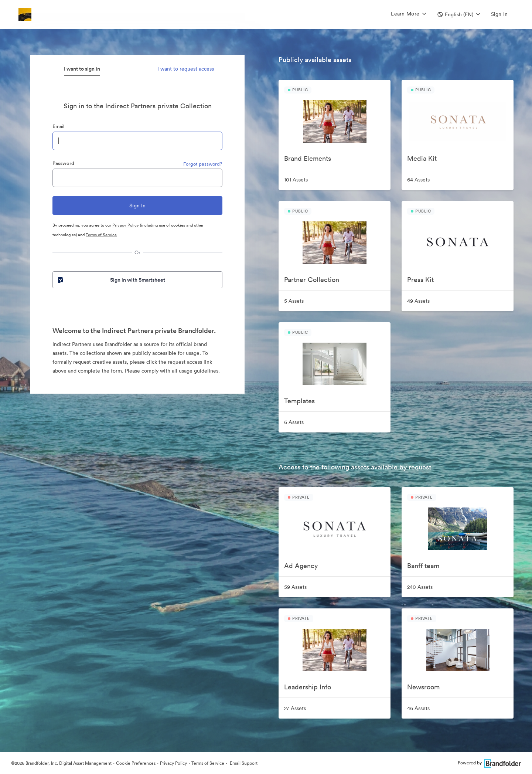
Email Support (243, 763)
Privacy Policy (126, 225)
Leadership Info (308, 687)
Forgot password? (203, 164)
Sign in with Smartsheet (111, 280)
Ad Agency (301, 566)
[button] (459, 14)
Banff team (423, 566)
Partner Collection (312, 280)
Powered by (489, 763)
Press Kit (420, 280)
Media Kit (422, 158)
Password (63, 163)
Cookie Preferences (136, 763)
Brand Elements (308, 158)
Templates (299, 401)
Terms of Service (101, 235)
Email (58, 126)
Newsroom (423, 687)
